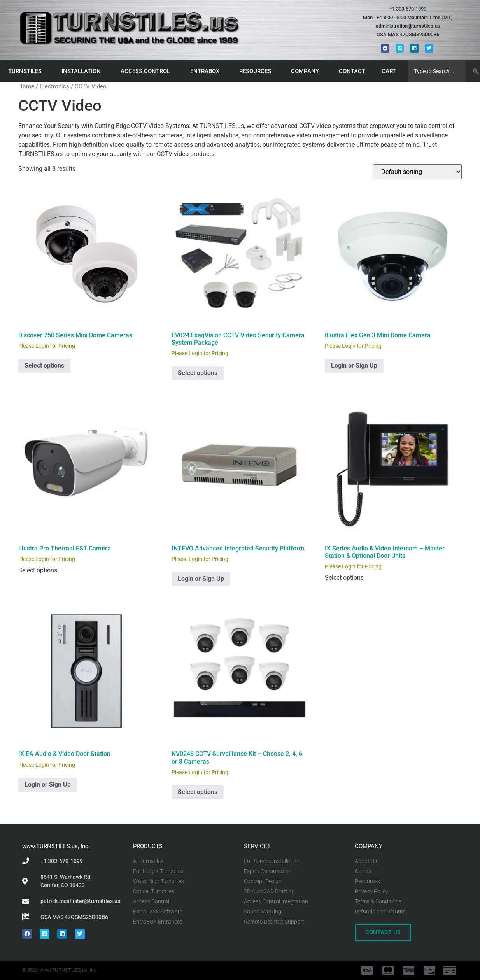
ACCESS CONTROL (147, 71)
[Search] (472, 71)
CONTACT (352, 71)
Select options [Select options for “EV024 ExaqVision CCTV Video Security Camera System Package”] (198, 373)
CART (391, 71)
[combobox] (436, 71)
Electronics (54, 86)
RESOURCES (257, 71)
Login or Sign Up (354, 366)
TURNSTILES (27, 71)
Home (26, 86)
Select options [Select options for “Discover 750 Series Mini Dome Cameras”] (44, 366)
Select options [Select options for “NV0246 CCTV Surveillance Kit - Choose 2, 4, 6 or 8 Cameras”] (198, 792)
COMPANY (307, 71)
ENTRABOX (207, 71)
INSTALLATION (83, 71)
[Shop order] (417, 172)
